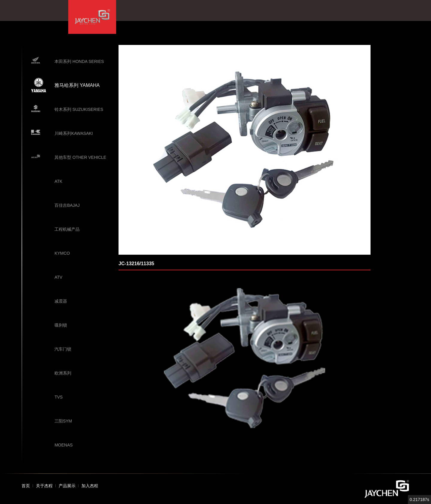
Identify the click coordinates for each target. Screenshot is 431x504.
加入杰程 (90, 486)
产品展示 (67, 486)
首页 (26, 486)
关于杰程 (44, 486)
